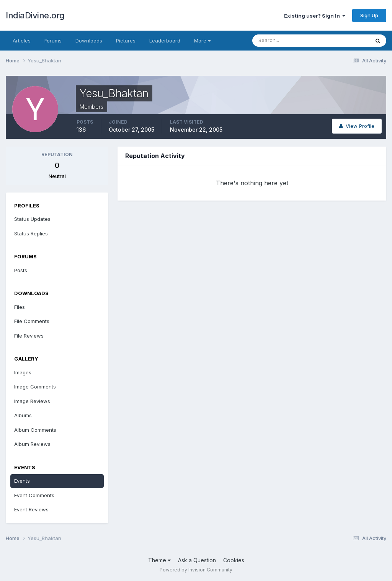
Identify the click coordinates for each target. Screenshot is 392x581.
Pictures (126, 41)
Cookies (234, 560)
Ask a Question (197, 560)
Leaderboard (165, 41)
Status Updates (32, 219)
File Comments (32, 321)
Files (20, 307)
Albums (23, 415)
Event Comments (34, 495)
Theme (159, 560)
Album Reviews (32, 444)
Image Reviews (32, 401)
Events (22, 481)
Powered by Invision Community (196, 570)
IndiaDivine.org (35, 15)
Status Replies (31, 233)
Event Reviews (31, 509)
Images (23, 372)
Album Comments (35, 430)
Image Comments (35, 387)
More (202, 41)
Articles (22, 41)
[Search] (286, 41)
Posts (21, 270)
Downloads (89, 41)
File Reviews (29, 336)
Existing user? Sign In (315, 16)
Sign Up (369, 15)
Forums (53, 41)
